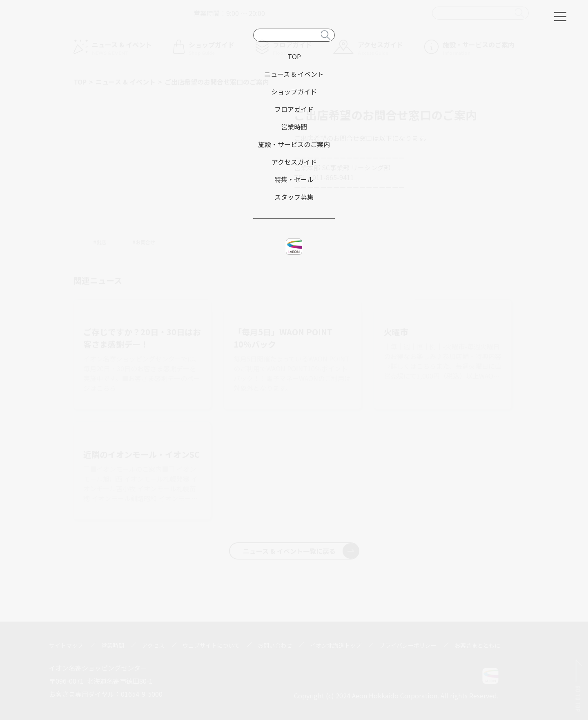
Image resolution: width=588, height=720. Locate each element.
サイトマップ (66, 645)
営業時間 (113, 645)
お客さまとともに (477, 645)
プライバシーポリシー (408, 645)
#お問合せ (144, 242)
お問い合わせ (275, 645)
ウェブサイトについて (211, 645)
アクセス (153, 645)
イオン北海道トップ (336, 645)
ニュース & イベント (126, 82)
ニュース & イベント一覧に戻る (301, 551)
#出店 (100, 242)
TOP (80, 82)
